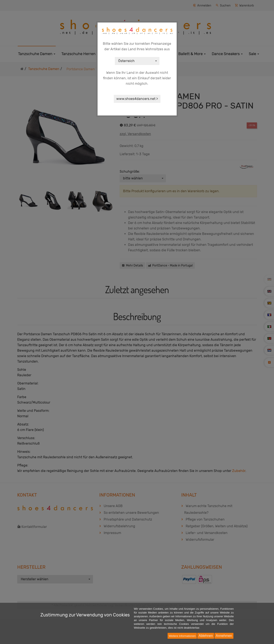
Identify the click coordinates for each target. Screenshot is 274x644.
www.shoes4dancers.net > (137, 99)
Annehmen (224, 636)
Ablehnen (206, 636)
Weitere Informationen (182, 636)
